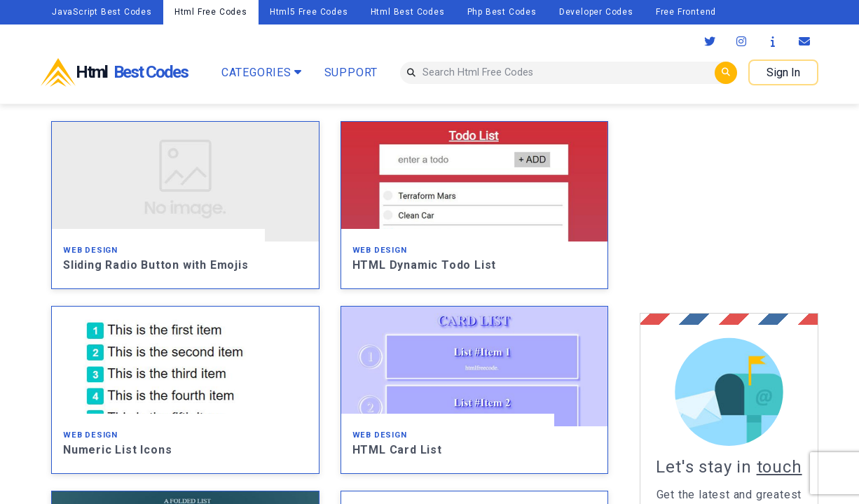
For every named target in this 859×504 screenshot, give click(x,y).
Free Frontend (686, 12)
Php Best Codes (502, 12)
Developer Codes (596, 12)
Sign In (783, 72)
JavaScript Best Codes (102, 12)
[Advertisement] (749, 209)
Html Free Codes (211, 12)
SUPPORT (351, 72)
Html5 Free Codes (309, 12)
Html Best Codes (408, 12)
